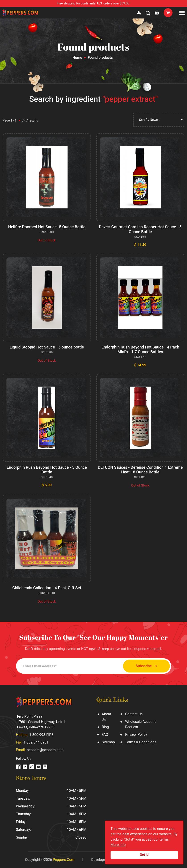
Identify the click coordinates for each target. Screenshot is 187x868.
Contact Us (134, 714)
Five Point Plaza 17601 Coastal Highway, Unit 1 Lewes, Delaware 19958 (41, 722)
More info (118, 845)
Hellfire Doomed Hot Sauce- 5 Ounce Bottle (47, 227)
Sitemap (108, 742)
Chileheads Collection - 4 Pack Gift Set (47, 588)
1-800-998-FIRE (41, 735)
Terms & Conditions (141, 742)
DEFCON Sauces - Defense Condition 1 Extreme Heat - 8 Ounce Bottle (140, 470)
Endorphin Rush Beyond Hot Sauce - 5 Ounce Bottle (47, 470)
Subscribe (146, 666)
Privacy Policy (136, 735)
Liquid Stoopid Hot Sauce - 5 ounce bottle (47, 347)
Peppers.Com (64, 860)
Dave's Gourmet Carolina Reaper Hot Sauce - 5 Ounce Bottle (140, 229)
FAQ (105, 735)
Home (77, 58)
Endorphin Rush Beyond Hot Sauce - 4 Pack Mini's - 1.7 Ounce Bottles (140, 349)
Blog (105, 727)
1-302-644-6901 (36, 742)
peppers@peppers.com (45, 750)
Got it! (144, 855)
